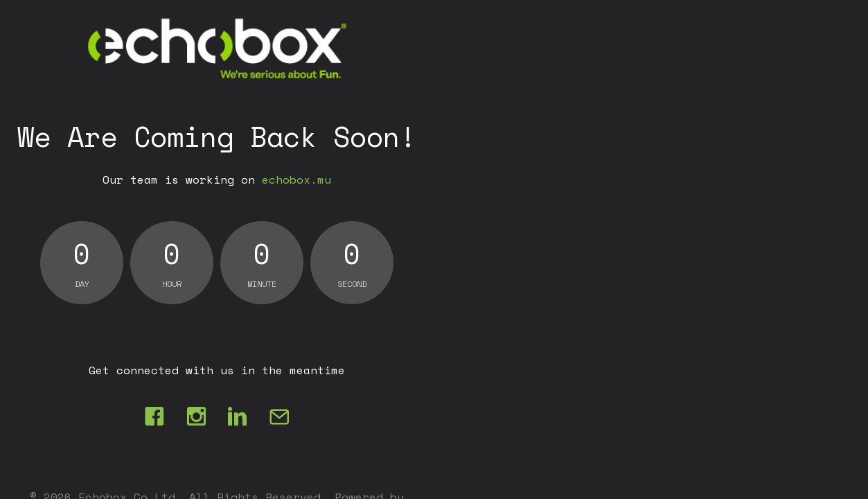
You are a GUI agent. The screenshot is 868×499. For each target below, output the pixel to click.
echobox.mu (296, 180)
